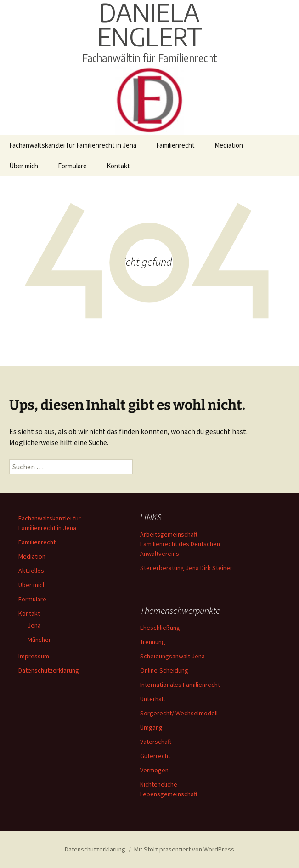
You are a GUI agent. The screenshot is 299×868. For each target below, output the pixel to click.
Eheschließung (160, 628)
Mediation (229, 145)
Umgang (151, 727)
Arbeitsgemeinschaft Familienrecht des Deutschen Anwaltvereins (180, 544)
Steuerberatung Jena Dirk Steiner (186, 568)
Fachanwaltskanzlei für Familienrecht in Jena (73, 145)
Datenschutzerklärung (49, 670)
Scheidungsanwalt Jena (172, 656)
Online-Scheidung (164, 670)
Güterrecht (155, 756)
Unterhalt (153, 699)
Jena (34, 625)
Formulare (72, 166)
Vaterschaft (156, 742)
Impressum (34, 656)
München (40, 640)
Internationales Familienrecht (180, 685)
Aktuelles (31, 571)
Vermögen (154, 770)
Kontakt (118, 166)
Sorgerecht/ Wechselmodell (179, 713)
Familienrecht (175, 145)
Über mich (24, 166)
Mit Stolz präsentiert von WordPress (184, 849)
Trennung (153, 642)
